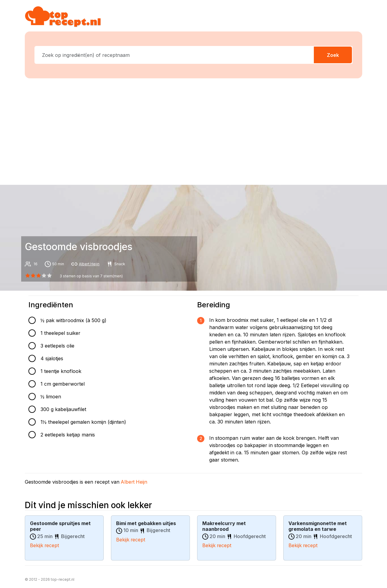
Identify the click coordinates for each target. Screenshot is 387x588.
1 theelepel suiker (60, 333)
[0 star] (28, 276)
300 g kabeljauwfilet (63, 409)
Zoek (333, 55)
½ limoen (51, 397)
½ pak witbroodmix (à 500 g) (73, 320)
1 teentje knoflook (61, 371)
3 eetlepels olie (57, 346)
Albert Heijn (89, 264)
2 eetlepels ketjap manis (68, 435)
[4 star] (50, 276)
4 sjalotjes (52, 358)
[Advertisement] (197, 130)
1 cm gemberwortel (63, 384)
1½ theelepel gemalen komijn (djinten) (83, 422)
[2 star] (38, 276)
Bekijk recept (45, 545)
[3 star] (44, 276)
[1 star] (33, 276)
